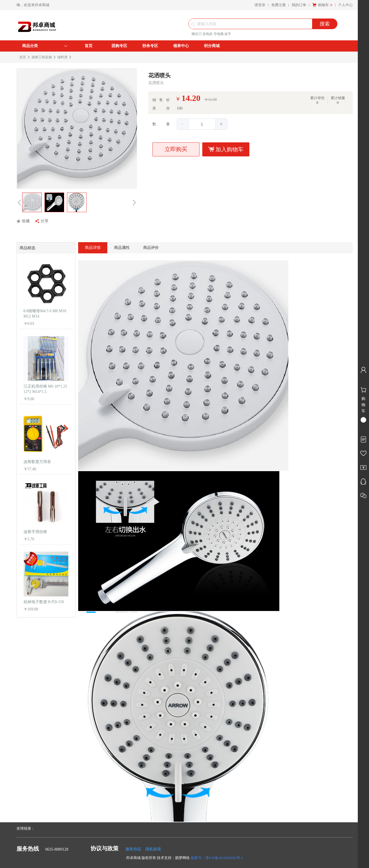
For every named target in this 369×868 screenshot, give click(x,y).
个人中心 (345, 5)
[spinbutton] (202, 124)
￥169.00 (31, 609)
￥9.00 (29, 399)
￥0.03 (29, 324)
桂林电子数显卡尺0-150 (44, 602)
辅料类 (62, 57)
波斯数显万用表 (37, 462)
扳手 (228, 34)
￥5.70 (29, 539)
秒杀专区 (150, 46)
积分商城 (212, 46)
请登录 (260, 5)
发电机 (208, 34)
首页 (89, 46)
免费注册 (279, 5)
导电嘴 (219, 34)
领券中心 (181, 46)
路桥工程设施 (42, 57)
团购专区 (119, 46)
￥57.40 (30, 469)
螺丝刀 (197, 34)
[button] (183, 124)
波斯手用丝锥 (35, 532)
